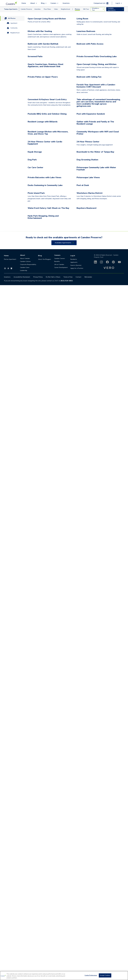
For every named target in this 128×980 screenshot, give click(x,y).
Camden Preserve (26, 9)
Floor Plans (47, 9)
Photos (77, 9)
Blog (40, 950)
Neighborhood (65, 9)
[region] (64, 976)
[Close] (125, 975)
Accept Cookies (105, 975)
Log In (73, 950)
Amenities (37, 9)
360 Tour (86, 9)
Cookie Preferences (91, 975)
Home (24, 3)
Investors (66, 3)
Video (56, 9)
